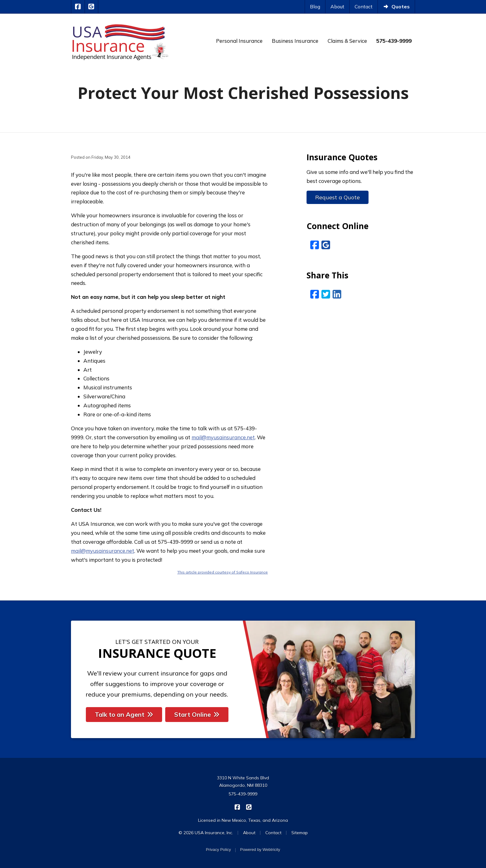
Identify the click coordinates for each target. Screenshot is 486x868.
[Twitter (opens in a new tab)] (326, 294)
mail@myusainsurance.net (223, 437)
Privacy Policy (218, 850)
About (337, 7)
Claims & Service (347, 41)
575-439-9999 (243, 794)
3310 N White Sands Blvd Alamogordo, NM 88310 (243, 782)
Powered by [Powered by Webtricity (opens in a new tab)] (260, 850)
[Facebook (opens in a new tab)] (315, 245)
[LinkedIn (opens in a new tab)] (337, 294)
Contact (364, 7)
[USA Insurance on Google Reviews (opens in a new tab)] (92, 7)
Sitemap (300, 833)
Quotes (396, 7)
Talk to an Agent (124, 714)
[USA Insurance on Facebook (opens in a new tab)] (78, 7)
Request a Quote (338, 197)
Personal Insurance (239, 41)
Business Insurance (295, 41)
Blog (315, 7)
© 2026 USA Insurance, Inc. (206, 833)
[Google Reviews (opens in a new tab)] (326, 245)
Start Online (197, 714)
